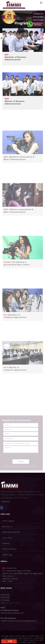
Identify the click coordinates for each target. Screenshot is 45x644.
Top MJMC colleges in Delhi (28, 642)
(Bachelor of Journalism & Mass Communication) (19, 159)
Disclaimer (6, 543)
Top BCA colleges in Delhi (23, 636)
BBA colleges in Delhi (38, 636)
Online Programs (8, 521)
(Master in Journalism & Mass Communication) (19, 212)
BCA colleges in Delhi (7, 636)
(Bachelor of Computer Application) (15, 317)
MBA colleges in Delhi (25, 638)
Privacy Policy (7, 538)
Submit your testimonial (11, 532)
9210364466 (5, 600)
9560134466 (38, 20)
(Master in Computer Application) (15, 370)
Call (9, 641)
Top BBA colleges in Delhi (10, 638)
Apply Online (40, 7)
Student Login (7, 555)
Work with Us (7, 527)
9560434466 (38, 17)
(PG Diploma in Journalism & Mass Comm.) (17, 264)
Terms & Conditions (9, 549)
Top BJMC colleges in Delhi (30, 640)
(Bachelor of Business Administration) (16, 57)
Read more (5, 502)
